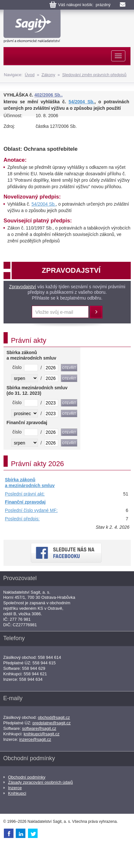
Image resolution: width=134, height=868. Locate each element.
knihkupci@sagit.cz (42, 734)
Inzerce (15, 788)
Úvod (30, 75)
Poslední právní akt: (25, 494)
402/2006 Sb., (49, 95)
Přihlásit (96, 312)
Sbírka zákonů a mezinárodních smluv (30, 483)
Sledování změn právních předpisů (94, 75)
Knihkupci (17, 793)
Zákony (48, 75)
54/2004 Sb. (81, 102)
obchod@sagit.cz (54, 717)
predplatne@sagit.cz (52, 723)
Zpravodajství (22, 287)
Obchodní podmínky (27, 777)
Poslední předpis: (22, 519)
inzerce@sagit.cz (35, 739)
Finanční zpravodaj (25, 502)
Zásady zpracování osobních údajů (40, 782)
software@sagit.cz (39, 728)
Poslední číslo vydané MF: (31, 510)
